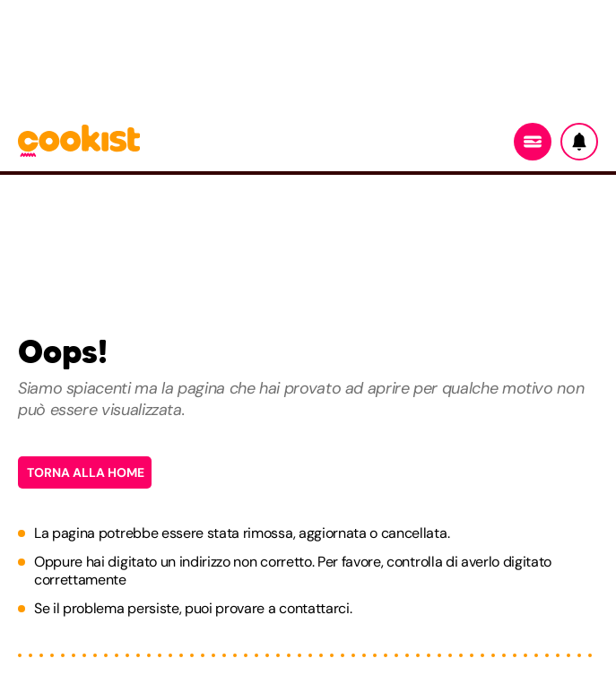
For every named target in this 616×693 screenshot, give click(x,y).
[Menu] (533, 142)
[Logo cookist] (79, 142)
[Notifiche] (579, 142)
